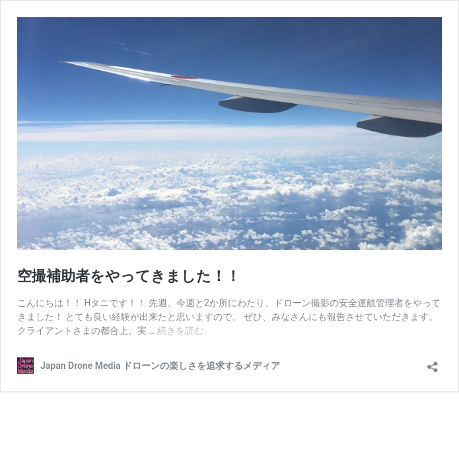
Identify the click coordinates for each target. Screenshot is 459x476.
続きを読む (180, 331)
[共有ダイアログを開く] (433, 363)
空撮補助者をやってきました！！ (129, 276)
